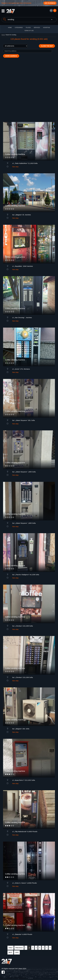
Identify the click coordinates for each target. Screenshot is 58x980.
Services (37, 28)
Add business (50, 3)
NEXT (10, 952)
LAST (17, 952)
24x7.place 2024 (20, 969)
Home (3, 35)
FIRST (11, 948)
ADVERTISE (47, 28)
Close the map (47, 46)
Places (28, 28)
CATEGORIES (19, 28)
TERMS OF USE (29, 31)
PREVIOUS (19, 948)
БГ (51, 11)
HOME (10, 28)
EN (55, 11)
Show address (11, 56)
